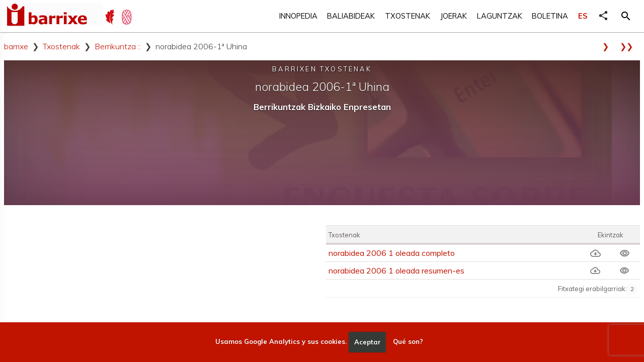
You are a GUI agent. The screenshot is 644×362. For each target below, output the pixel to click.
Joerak (454, 16)
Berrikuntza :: (118, 46)
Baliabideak (351, 16)
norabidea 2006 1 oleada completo (392, 253)
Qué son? (408, 342)
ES (583, 16)
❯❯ (630, 46)
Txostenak (408, 16)
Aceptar (368, 342)
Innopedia (298, 16)
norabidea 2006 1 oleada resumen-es (396, 270)
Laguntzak (500, 16)
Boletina (550, 16)
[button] (626, 16)
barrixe (16, 46)
